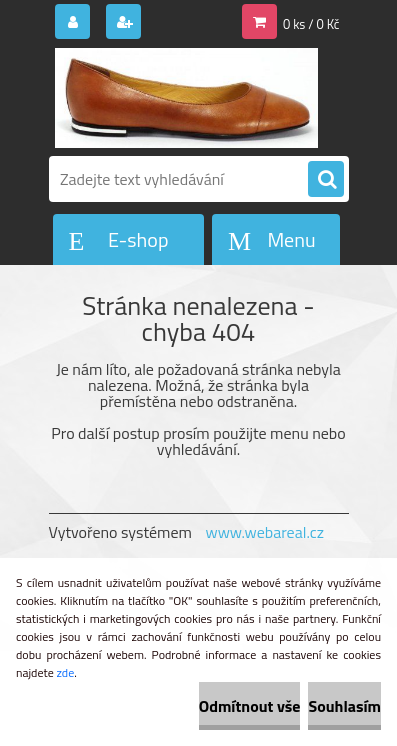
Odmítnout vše (250, 706)
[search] (326, 180)
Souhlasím (344, 706)
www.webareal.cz (264, 532)
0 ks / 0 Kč (311, 24)
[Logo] (186, 98)
